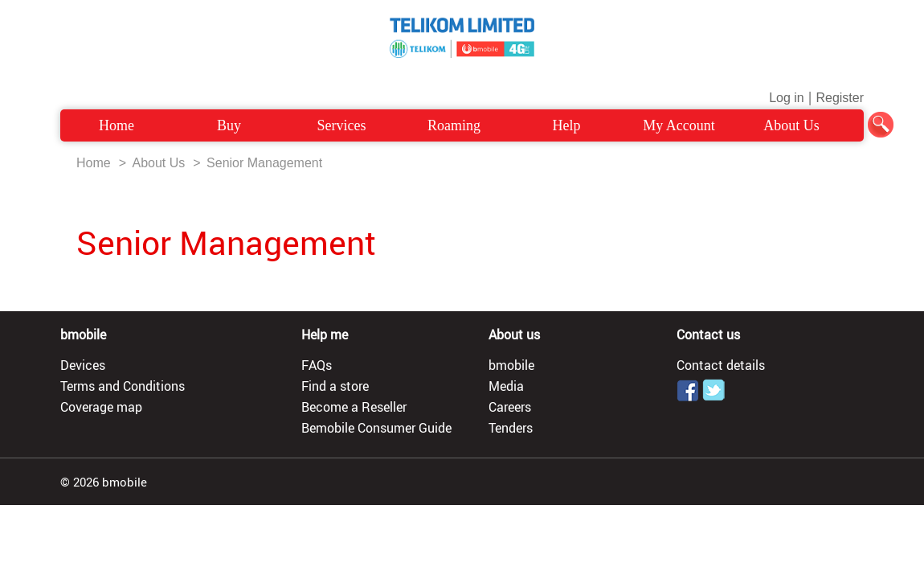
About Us (791, 125)
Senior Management (264, 163)
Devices (83, 365)
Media (506, 386)
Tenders (511, 428)
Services (342, 125)
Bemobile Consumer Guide (376, 428)
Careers (510, 407)
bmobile (511, 365)
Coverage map (101, 407)
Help (567, 125)
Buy (229, 125)
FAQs (317, 365)
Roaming (454, 125)
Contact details (721, 365)
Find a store (335, 386)
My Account (679, 125)
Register (840, 98)
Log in (787, 98)
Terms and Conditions (123, 386)
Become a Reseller (354, 407)
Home (117, 125)
